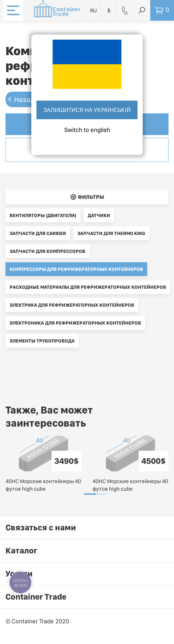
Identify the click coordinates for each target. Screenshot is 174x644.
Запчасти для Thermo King (111, 233)
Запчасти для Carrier (38, 233)
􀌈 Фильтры (87, 197)
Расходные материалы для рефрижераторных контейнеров (88, 287)
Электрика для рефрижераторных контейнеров (72, 305)
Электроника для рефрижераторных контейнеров (75, 323)
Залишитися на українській (87, 110)
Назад (24, 99)
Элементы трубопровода (42, 341)
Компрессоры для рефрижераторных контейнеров (76, 269)
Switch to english (87, 130)
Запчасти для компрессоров (47, 251)
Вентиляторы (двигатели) (43, 215)
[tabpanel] (43, 464)
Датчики (99, 215)
